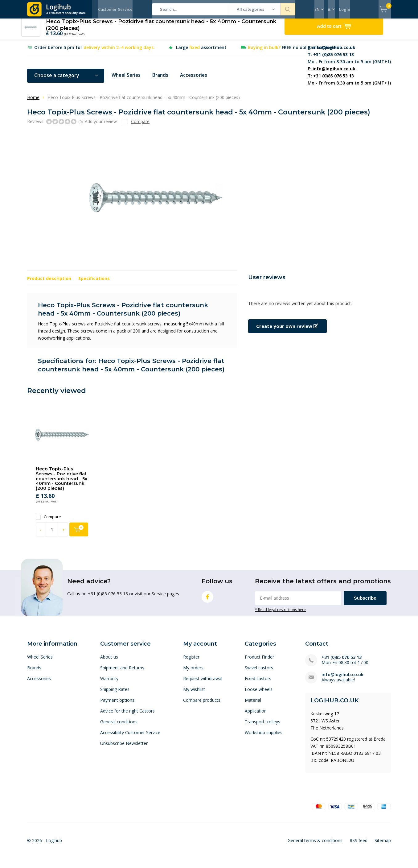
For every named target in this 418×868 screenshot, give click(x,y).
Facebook (207, 600)
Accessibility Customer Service (130, 737)
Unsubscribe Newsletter (124, 748)
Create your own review (287, 331)
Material (253, 705)
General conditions (119, 726)
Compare (48, 521)
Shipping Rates (115, 694)
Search (288, 9)
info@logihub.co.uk (342, 679)
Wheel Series (127, 80)
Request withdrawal (203, 683)
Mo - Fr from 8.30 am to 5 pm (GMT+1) (349, 59)
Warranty (109, 683)
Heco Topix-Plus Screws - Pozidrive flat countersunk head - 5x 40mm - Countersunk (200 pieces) (61, 483)
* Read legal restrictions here (280, 614)
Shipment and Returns (122, 672)
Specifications (94, 283)
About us (109, 661)
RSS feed (359, 845)
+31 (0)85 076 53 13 (342, 662)
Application (256, 715)
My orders (193, 672)
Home (33, 102)
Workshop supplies (264, 737)
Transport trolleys (262, 726)
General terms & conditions (315, 845)
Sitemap (383, 845)
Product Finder (259, 661)
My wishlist (194, 694)
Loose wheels (259, 694)
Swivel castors (259, 672)
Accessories (197, 80)
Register (191, 661)
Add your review (101, 126)
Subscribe (365, 603)
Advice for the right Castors (127, 715)
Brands (163, 80)
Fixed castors (258, 683)
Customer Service (115, 9)
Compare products (202, 705)
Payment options (117, 705)
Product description (49, 283)
